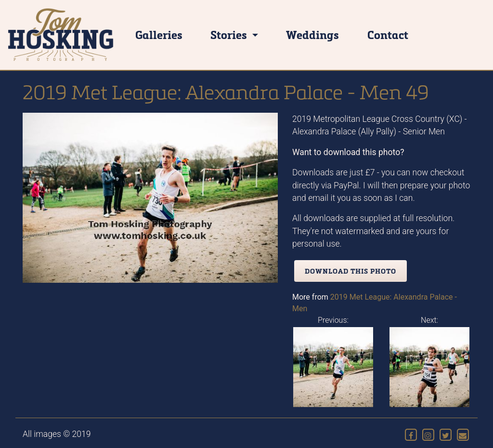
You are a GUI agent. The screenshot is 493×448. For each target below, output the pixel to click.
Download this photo (350, 271)
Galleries (159, 34)
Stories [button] (230, 34)
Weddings (312, 34)
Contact (388, 34)
